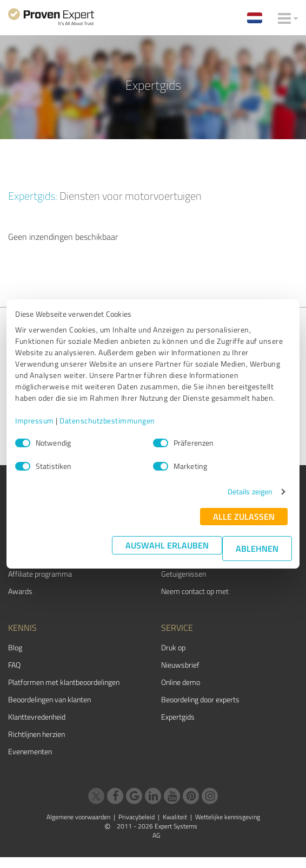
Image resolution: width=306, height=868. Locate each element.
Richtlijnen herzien (36, 734)
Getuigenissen (184, 574)
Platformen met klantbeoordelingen (64, 682)
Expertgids (178, 717)
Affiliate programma (40, 574)
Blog (15, 647)
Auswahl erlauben (167, 545)
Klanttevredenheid (37, 717)
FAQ (14, 665)
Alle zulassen (244, 516)
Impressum (35, 420)
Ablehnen (257, 548)
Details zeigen (250, 491)
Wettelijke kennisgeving (228, 817)
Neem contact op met (195, 591)
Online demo (181, 682)
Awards (20, 591)
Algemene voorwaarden (78, 817)
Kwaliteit (175, 817)
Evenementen (30, 751)
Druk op (173, 647)
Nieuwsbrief (180, 665)
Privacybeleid (137, 817)
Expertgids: (33, 196)
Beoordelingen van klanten (49, 699)
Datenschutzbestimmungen (107, 420)
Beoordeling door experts (200, 699)
